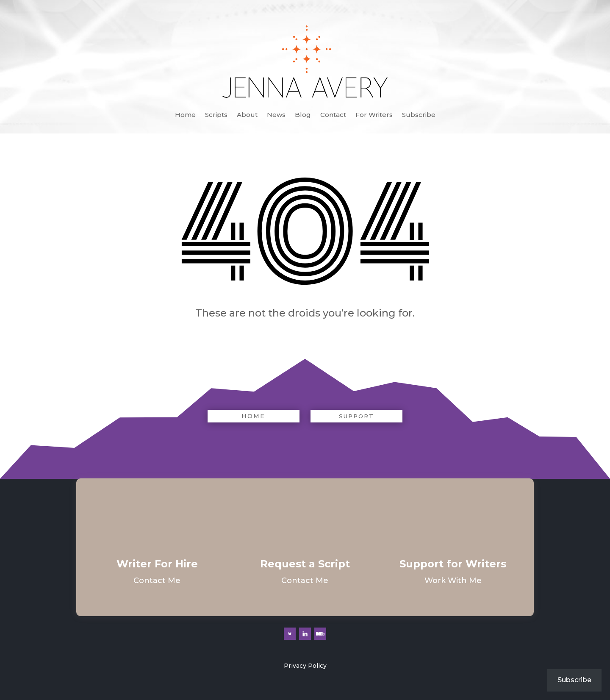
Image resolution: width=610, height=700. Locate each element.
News (276, 115)
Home (185, 115)
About (247, 115)
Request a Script (305, 564)
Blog (303, 115)
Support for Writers (453, 564)
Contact (333, 115)
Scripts (216, 115)
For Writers (374, 115)
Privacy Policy (305, 666)
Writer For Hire (157, 564)
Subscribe (419, 115)
